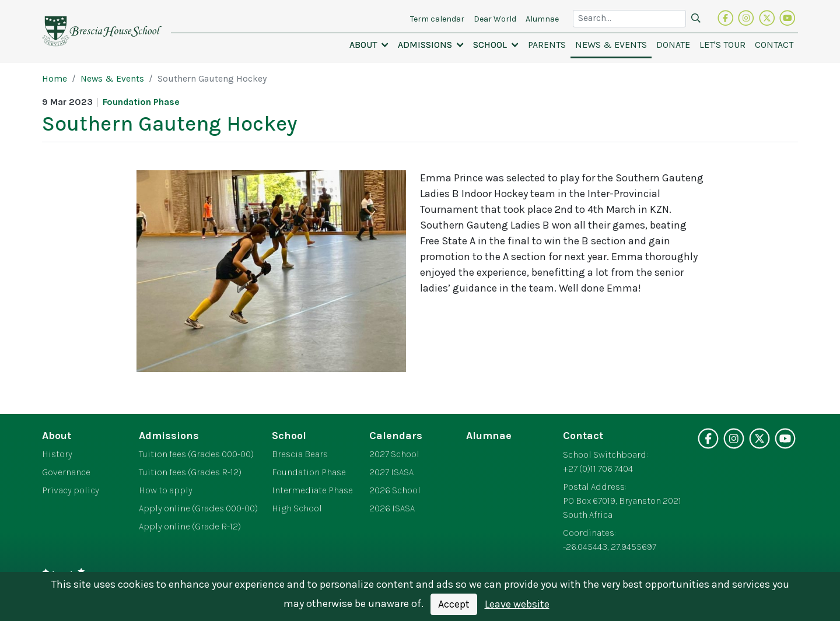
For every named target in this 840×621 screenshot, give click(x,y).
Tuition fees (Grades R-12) (190, 472)
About (57, 436)
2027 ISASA (391, 472)
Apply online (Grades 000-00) (198, 508)
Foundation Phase (309, 472)
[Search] (696, 19)
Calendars (396, 436)
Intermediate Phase (312, 490)
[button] (369, 45)
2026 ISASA (392, 508)
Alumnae (489, 436)
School (289, 436)
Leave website (517, 604)
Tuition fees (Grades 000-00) (196, 454)
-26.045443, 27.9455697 (610, 547)
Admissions (169, 436)
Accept (454, 604)
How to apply (166, 490)
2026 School (395, 490)
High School (297, 508)
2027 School (394, 454)
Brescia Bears (300, 454)
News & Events (112, 79)
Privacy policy (71, 490)
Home (55, 79)
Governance (66, 472)
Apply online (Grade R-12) (190, 527)
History (57, 454)
